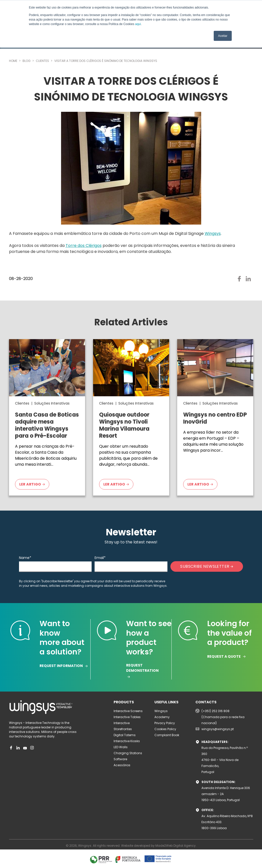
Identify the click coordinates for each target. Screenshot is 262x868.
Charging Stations (128, 753)
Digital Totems (125, 735)
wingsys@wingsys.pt (218, 729)
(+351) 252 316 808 (215, 711)
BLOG (27, 61)
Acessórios (122, 765)
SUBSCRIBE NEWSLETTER (207, 566)
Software (120, 759)
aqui (138, 24)
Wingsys (213, 233)
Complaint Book (167, 735)
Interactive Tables (127, 717)
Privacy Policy (165, 723)
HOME (14, 61)
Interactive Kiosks (127, 741)
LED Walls (121, 747)
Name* (25, 558)
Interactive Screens (128, 711)
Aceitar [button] (223, 36)
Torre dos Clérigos (84, 246)
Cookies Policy (165, 729)
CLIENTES (43, 61)
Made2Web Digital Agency (176, 846)
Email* (100, 558)
